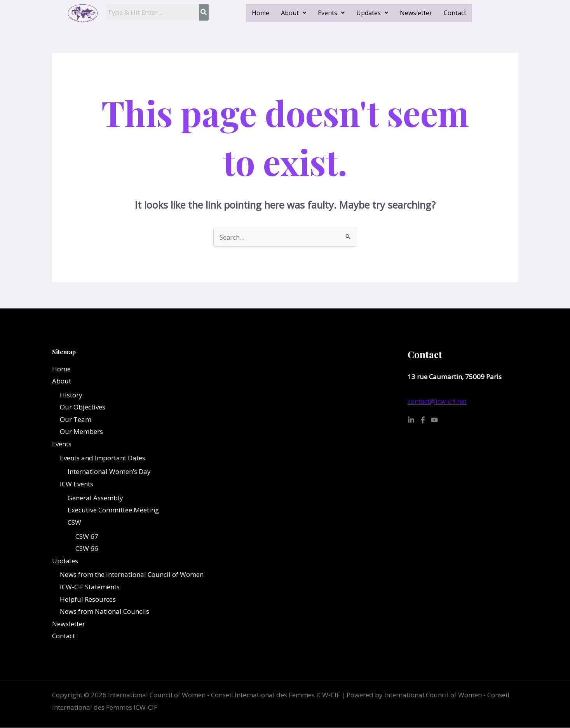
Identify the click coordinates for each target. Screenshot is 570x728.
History (71, 395)
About (294, 13)
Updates (372, 13)
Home (261, 13)
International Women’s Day (109, 472)
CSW (74, 522)
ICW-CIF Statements (90, 587)
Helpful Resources (88, 599)
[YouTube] (434, 420)
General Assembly (95, 498)
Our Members (81, 432)
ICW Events (77, 484)
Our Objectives (83, 407)
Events (331, 13)
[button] (294, 13)
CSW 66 (87, 549)
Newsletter (416, 13)
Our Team (76, 419)
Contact (455, 13)
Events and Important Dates (103, 458)
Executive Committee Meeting (113, 510)
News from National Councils (105, 612)
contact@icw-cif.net (437, 401)
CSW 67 (87, 536)
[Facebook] (423, 420)
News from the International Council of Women (132, 575)
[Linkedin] (411, 420)
